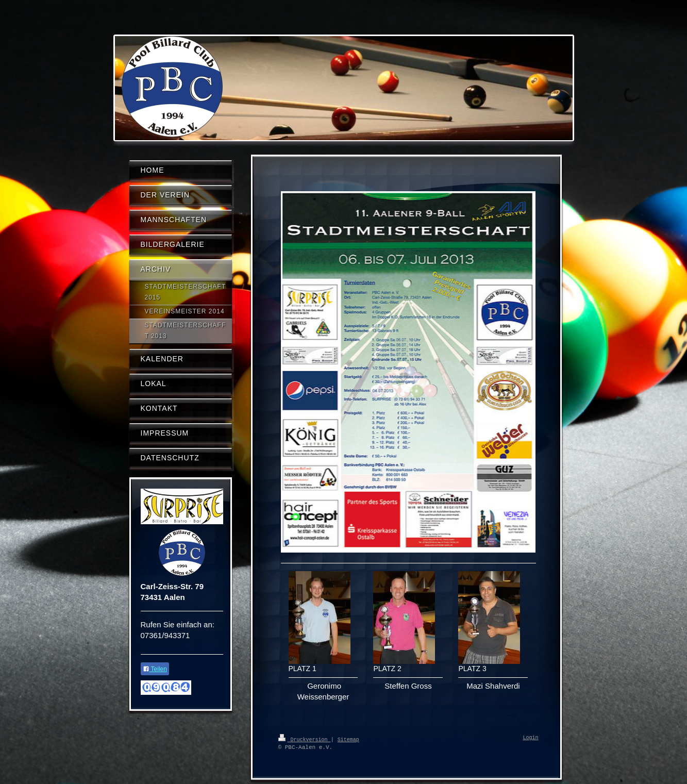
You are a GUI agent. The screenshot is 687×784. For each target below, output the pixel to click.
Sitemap (348, 739)
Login (531, 738)
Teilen (155, 669)
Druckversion (305, 739)
